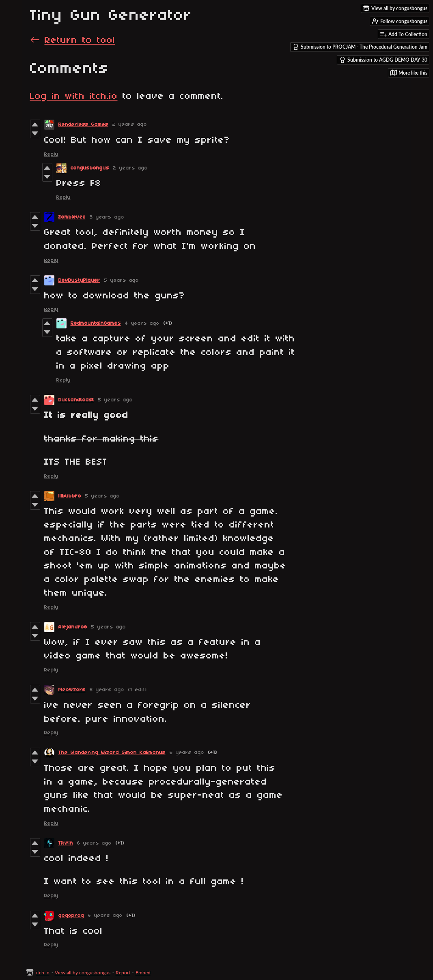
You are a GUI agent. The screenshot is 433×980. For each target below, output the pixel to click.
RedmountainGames (96, 323)
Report (123, 972)
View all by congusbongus (83, 972)
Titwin (66, 843)
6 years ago (187, 753)
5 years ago (122, 280)
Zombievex (72, 217)
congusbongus (90, 168)
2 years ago (130, 125)
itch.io (43, 972)
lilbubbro (70, 496)
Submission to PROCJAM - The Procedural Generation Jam (360, 47)
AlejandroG (73, 627)
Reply (51, 154)
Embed (143, 972)
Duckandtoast (76, 400)
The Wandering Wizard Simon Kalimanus (112, 753)
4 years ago (142, 323)
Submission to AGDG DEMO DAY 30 (383, 60)
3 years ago (107, 217)
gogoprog (71, 916)
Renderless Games (83, 125)
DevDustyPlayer (79, 280)
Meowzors (72, 690)
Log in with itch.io (74, 96)
